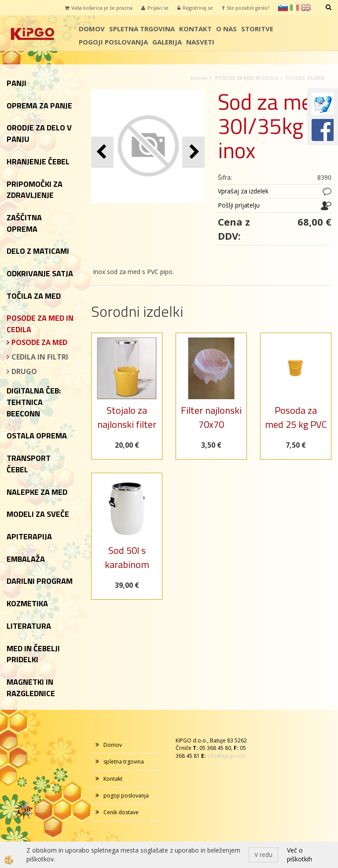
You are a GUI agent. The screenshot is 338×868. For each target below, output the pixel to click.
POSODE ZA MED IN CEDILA (247, 78)
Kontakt (195, 29)
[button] (193, 152)
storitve (257, 29)
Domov (92, 29)
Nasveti (200, 42)
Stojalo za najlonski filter (127, 417)
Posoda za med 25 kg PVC (296, 417)
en (306, 7)
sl (283, 7)
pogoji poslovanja (113, 42)
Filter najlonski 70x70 (211, 417)
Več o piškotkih (299, 855)
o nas (226, 29)
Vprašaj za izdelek (243, 191)
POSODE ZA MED (39, 342)
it (294, 7)
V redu (263, 855)
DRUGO (24, 371)
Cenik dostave (121, 812)
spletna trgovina (142, 29)
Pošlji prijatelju (239, 205)
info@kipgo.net (226, 756)
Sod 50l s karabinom (127, 557)
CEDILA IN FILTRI (40, 357)
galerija (167, 42)
